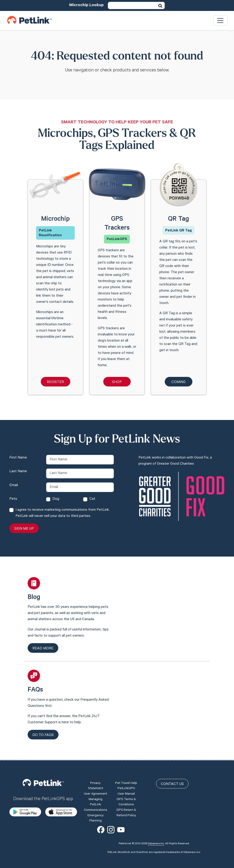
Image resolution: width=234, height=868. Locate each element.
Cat (92, 499)
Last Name (18, 472)
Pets (13, 499)
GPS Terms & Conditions (126, 802)
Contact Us (172, 784)
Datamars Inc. (156, 844)
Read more (43, 649)
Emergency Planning (96, 819)
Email (14, 485)
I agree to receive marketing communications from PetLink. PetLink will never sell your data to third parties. (63, 513)
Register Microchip (55, 383)
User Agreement (96, 794)
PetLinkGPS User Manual (126, 791)
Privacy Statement (96, 786)
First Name (18, 458)
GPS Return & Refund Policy (126, 813)
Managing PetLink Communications (96, 805)
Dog (56, 499)
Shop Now (117, 383)
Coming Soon (178, 383)
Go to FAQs (43, 735)
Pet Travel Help (126, 783)
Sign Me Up (24, 529)
